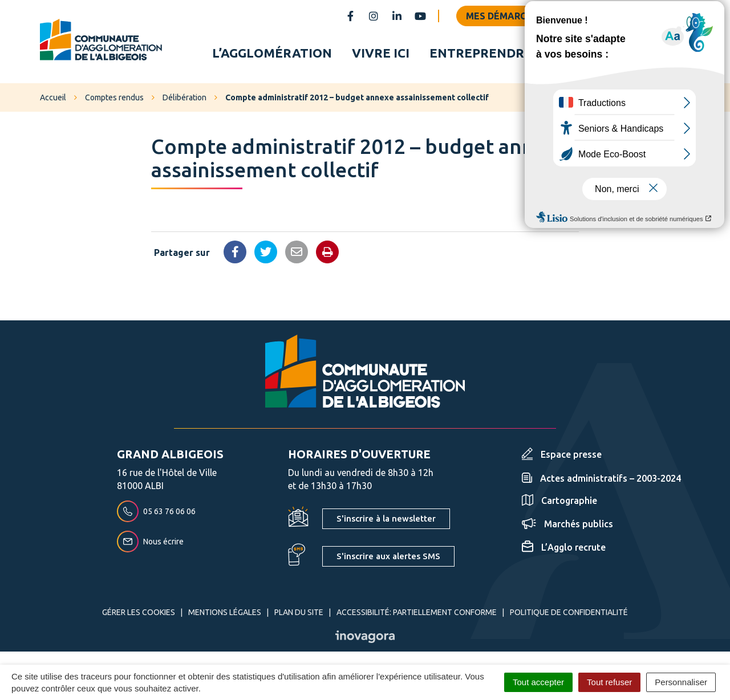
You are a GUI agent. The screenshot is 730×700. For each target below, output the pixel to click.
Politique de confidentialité (569, 614)
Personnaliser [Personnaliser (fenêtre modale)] (681, 682)
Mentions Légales (225, 614)
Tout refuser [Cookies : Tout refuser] (609, 682)
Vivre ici (381, 53)
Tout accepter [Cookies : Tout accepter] (538, 682)
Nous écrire (150, 543)
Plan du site (299, 614)
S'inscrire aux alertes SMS (388, 558)
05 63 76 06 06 (156, 513)
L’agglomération (272, 53)
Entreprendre (481, 53)
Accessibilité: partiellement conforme (417, 614)
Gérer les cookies (139, 614)
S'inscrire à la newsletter (386, 520)
